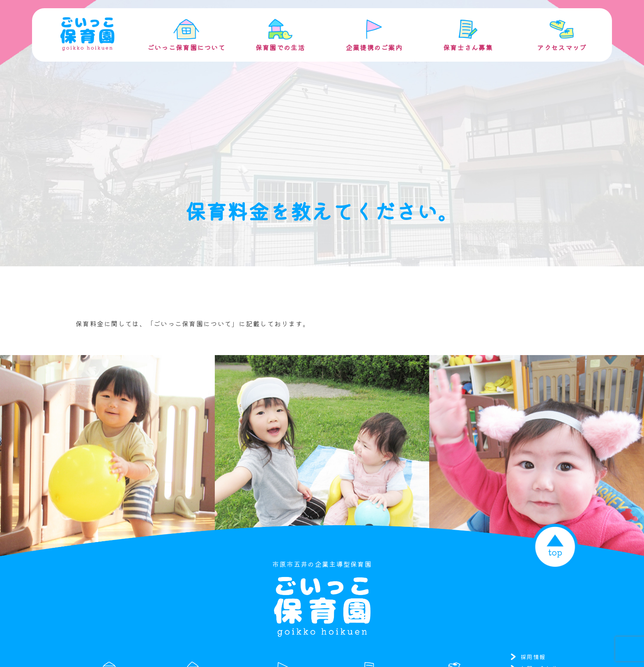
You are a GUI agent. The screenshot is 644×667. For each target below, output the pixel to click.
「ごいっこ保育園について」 (193, 323)
